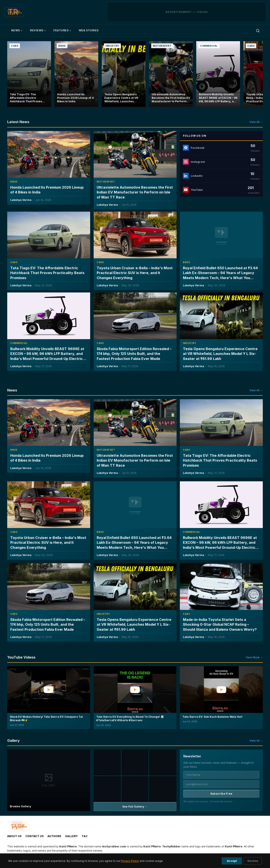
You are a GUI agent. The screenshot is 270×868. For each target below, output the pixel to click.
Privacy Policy (130, 861)
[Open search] (258, 31)
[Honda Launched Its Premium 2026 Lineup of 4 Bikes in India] (76, 74)
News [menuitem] (17, 30)
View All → (256, 122)
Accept (232, 861)
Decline (253, 861)
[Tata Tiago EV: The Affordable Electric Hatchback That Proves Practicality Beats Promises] (29, 74)
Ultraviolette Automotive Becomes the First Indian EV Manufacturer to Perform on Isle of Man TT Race (135, 192)
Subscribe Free (221, 794)
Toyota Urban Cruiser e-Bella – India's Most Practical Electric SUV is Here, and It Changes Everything (135, 273)
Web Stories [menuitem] (89, 30)
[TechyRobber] (14, 12)
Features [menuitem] (62, 30)
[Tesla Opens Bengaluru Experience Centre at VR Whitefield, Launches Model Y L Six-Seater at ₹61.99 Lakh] (124, 74)
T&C (85, 836)
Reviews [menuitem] (38, 30)
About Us (14, 836)
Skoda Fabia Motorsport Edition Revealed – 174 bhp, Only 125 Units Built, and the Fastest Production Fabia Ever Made (134, 354)
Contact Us (34, 836)
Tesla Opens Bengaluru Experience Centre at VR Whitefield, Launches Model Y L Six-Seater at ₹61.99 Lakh (220, 353)
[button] (49, 701)
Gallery (71, 836)
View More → (254, 657)
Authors (54, 836)
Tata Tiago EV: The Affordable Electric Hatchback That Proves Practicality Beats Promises (47, 273)
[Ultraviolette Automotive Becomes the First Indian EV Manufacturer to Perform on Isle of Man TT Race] (171, 74)
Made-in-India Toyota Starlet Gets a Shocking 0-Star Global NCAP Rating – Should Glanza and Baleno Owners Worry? (220, 624)
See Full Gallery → (135, 807)
